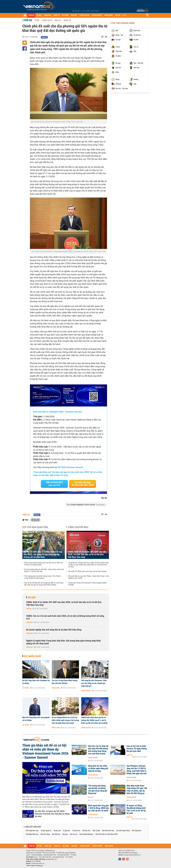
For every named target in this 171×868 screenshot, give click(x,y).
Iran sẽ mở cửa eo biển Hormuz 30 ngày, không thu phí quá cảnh (137, 749)
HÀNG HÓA (48, 15)
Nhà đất (91, 797)
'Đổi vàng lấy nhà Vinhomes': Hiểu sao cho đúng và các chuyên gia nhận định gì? (94, 683)
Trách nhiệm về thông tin (35, 866)
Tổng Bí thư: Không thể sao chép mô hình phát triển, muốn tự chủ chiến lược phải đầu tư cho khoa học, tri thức (89, 565)
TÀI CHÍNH (65, 15)
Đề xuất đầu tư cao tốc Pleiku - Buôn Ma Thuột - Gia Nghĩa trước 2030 (89, 577)
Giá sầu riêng (45, 834)
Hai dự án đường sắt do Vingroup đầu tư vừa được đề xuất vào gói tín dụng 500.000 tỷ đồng (44, 584)
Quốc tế (129, 755)
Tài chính (26, 688)
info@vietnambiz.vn (38, 863)
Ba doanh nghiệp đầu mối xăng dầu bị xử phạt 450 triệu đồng (54, 630)
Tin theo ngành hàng (123, 23)
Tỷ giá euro (76, 831)
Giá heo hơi (86, 831)
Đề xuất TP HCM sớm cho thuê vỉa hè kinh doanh (87, 571)
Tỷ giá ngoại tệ (46, 831)
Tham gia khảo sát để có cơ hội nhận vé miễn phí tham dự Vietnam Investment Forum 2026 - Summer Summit (45, 751)
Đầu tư (58, 20)
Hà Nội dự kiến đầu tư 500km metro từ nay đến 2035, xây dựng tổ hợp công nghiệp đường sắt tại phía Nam (43, 554)
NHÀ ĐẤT (74, 15)
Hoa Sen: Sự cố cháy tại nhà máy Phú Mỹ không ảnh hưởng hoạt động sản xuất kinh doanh (98, 750)
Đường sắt (35, 520)
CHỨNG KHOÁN (84, 15)
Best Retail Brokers (86, 834)
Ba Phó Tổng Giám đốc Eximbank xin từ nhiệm (36, 682)
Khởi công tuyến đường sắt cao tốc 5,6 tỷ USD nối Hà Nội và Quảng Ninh (44, 564)
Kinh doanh (56, 688)
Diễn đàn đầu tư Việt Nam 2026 (107, 834)
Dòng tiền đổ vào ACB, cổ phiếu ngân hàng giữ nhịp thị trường (98, 768)
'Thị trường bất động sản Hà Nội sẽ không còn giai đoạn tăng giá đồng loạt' (98, 790)
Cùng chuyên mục (78, 527)
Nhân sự (67, 20)
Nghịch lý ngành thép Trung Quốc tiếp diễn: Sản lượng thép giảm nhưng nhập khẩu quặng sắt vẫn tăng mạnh (64, 642)
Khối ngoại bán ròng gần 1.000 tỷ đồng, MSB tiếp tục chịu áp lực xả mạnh (99, 808)
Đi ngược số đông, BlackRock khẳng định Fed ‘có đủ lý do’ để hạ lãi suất (136, 809)
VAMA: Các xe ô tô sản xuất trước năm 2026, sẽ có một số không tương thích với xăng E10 (65, 617)
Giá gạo (65, 834)
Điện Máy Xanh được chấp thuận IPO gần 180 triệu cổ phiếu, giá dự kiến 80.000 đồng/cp (137, 790)
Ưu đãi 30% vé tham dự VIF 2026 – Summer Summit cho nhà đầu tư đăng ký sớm (52, 814)
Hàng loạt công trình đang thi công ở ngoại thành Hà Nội (88, 584)
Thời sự (28, 20)
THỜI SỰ (31, 15)
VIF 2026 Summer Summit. (71, 467)
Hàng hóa (30, 622)
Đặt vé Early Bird (54, 484)
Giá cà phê (96, 831)
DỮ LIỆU (118, 15)
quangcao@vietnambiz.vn (132, 855)
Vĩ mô (37, 20)
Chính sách (47, 20)
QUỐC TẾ (57, 15)
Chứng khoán (86, 728)
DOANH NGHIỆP (97, 15)
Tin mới (31, 597)
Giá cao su (74, 834)
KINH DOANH (109, 15)
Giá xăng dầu (136, 831)
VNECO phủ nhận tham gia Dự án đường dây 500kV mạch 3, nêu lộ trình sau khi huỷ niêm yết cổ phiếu (94, 720)
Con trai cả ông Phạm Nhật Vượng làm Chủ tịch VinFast (65, 682)
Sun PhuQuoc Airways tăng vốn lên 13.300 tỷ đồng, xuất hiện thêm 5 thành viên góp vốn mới (137, 770)
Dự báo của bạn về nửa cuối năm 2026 (83, 484)
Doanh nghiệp (86, 691)
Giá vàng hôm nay (32, 831)
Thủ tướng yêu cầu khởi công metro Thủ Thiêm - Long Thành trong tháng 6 (43, 577)
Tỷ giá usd (57, 831)
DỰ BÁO (39, 15)
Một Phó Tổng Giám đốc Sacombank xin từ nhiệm (36, 719)
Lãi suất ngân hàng (123, 831)
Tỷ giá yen (66, 831)
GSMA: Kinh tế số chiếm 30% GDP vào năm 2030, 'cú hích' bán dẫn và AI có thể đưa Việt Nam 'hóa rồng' (87, 554)
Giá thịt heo (56, 834)
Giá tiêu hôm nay (108, 831)
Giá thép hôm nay (32, 834)
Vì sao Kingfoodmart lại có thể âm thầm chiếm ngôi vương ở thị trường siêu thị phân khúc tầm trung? (65, 720)
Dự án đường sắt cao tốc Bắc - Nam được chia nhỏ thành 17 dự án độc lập (44, 570)
